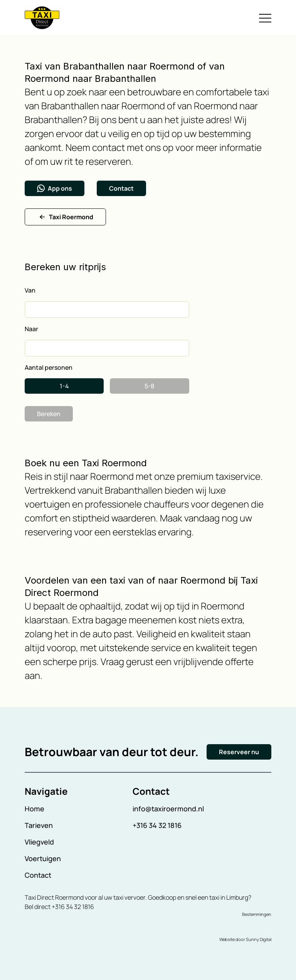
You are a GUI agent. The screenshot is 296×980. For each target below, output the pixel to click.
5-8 (149, 386)
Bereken (49, 414)
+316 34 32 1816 (157, 825)
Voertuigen (43, 858)
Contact (121, 188)
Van (30, 290)
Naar (31, 329)
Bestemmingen (257, 914)
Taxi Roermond (65, 217)
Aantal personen (49, 367)
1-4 (64, 386)
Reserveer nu (239, 752)
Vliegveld (39, 842)
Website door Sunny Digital (245, 939)
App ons (55, 188)
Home (34, 809)
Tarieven (39, 825)
